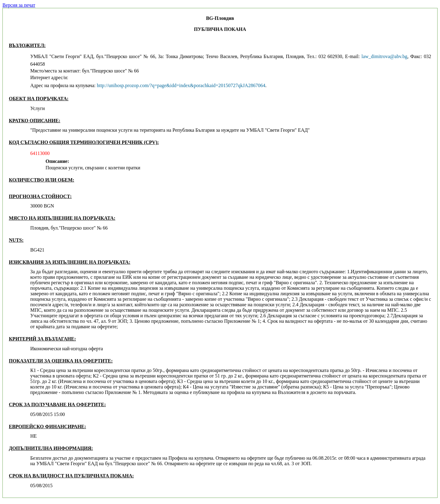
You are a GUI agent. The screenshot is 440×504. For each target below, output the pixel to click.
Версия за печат (19, 5)
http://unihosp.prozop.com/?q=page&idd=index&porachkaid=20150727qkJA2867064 (181, 85)
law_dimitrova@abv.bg (384, 56)
